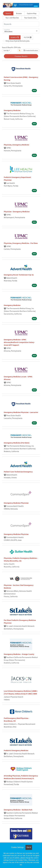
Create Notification (31, 50)
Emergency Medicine (12, 110)
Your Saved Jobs (30, 18)
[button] (28, 37)
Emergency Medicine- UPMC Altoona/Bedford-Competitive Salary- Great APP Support (19, 342)
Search (8, 13)
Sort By (6, 50)
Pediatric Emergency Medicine (16, 750)
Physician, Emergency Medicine (16, 145)
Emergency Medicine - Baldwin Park (18, 810)
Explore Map (32, 13)
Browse (19, 13)
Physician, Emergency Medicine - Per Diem (21, 243)
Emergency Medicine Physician (16, 503)
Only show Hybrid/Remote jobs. (18, 41)
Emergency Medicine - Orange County (19, 654)
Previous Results (21, 56)
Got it (29, 847)
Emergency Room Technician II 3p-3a (19, 275)
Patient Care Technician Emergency (18, 472)
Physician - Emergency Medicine (17, 212)
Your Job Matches (12, 18)
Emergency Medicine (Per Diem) (17, 443)
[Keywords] (21, 24)
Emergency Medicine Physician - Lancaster (21, 412)
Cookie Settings (17, 847)
